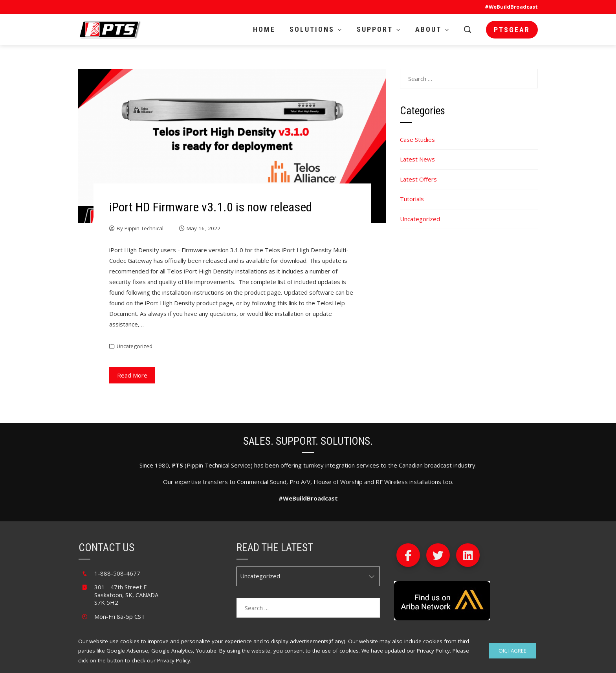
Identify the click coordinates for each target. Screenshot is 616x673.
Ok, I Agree (512, 651)
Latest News (417, 159)
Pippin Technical (144, 228)
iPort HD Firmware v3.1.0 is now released (211, 207)
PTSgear (512, 30)
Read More (132, 375)
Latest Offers (418, 179)
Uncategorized (135, 346)
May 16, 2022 (203, 228)
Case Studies (417, 139)
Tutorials (412, 199)
